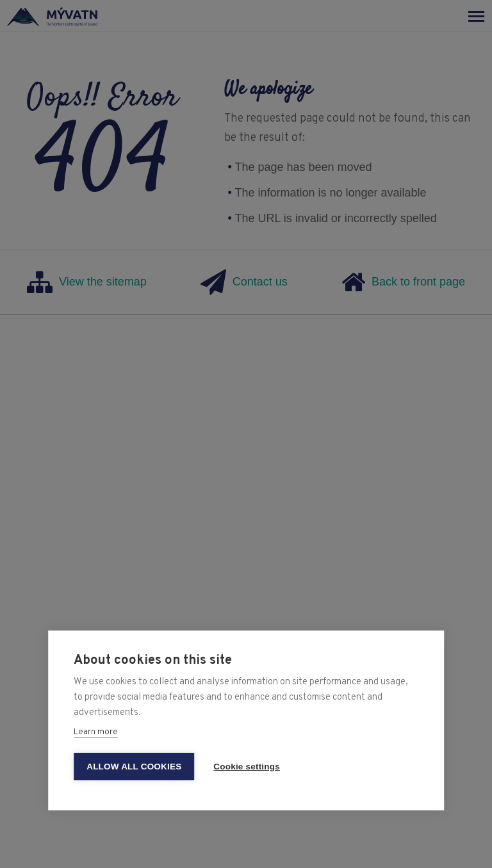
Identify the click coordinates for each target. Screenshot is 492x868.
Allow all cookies (134, 767)
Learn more (96, 732)
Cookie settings (247, 767)
